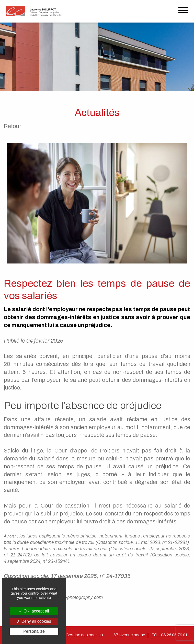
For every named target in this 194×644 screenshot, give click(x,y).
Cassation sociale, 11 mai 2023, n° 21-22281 (142, 542)
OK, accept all (34, 611)
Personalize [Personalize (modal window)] (34, 631)
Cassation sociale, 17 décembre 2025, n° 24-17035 (67, 576)
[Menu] (183, 11)
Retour (13, 126)
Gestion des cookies (84, 635)
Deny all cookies (34, 621)
